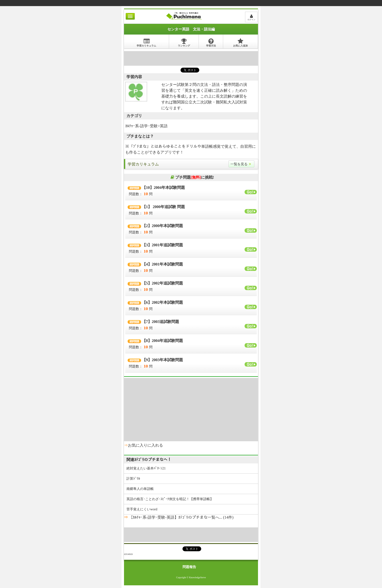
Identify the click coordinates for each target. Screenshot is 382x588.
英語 (164, 126)
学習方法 (211, 42)
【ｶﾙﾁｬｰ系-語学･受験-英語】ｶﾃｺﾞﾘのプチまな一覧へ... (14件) (181, 517)
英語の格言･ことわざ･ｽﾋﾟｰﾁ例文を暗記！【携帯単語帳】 (170, 499)
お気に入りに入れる (145, 445)
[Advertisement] (191, 58)
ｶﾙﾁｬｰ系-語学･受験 (141, 126)
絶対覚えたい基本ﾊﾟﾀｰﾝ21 (146, 468)
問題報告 (189, 567)
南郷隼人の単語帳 (140, 489)
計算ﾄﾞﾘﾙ (133, 479)
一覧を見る (241, 164)
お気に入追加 (240, 42)
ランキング (184, 42)
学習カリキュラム (146, 42)
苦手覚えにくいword (142, 509)
